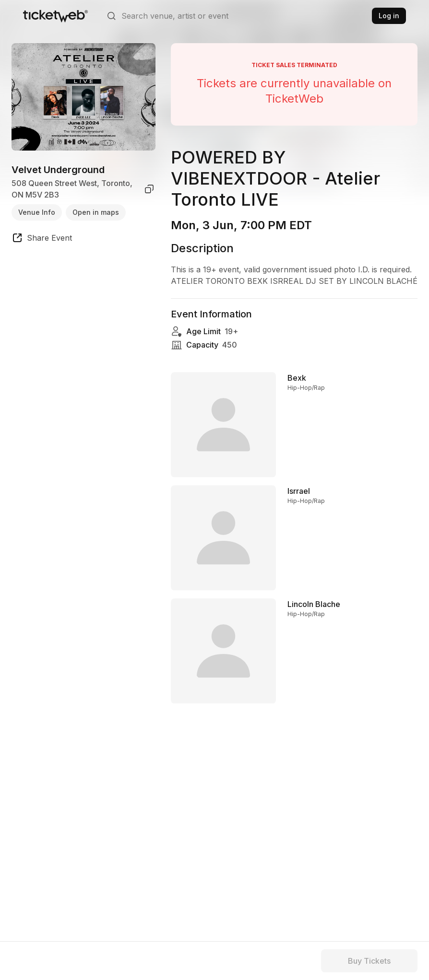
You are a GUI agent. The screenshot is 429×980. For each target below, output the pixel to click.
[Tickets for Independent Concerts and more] (55, 16)
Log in (389, 16)
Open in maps (96, 212)
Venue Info (37, 212)
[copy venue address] (149, 189)
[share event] (42, 239)
